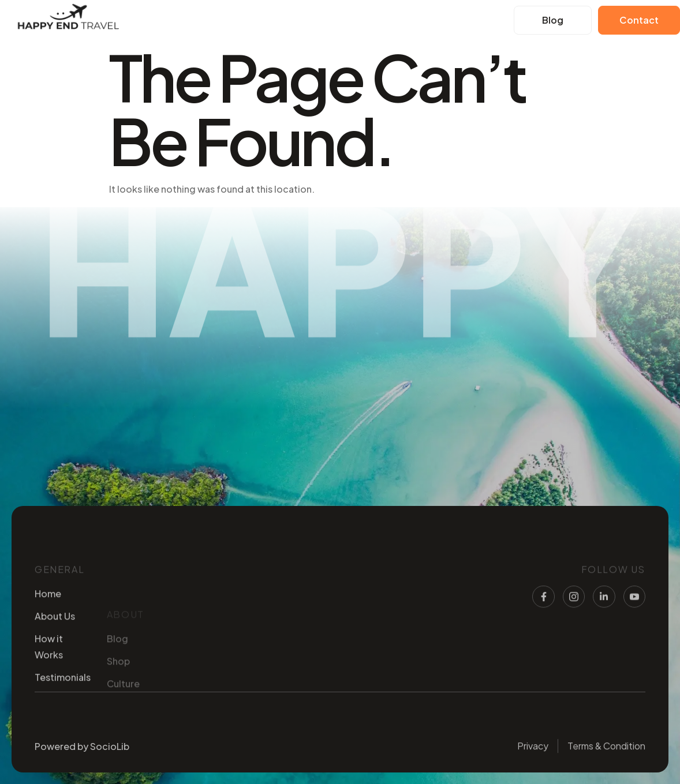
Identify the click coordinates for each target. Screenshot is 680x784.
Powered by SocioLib (82, 751)
